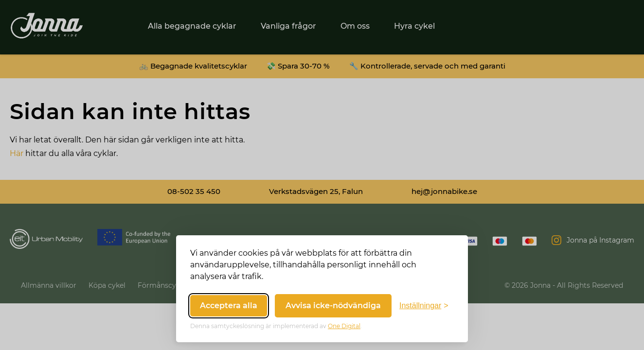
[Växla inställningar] (424, 306)
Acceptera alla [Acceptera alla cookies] (229, 306)
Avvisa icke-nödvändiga (333, 306)
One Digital (344, 326)
